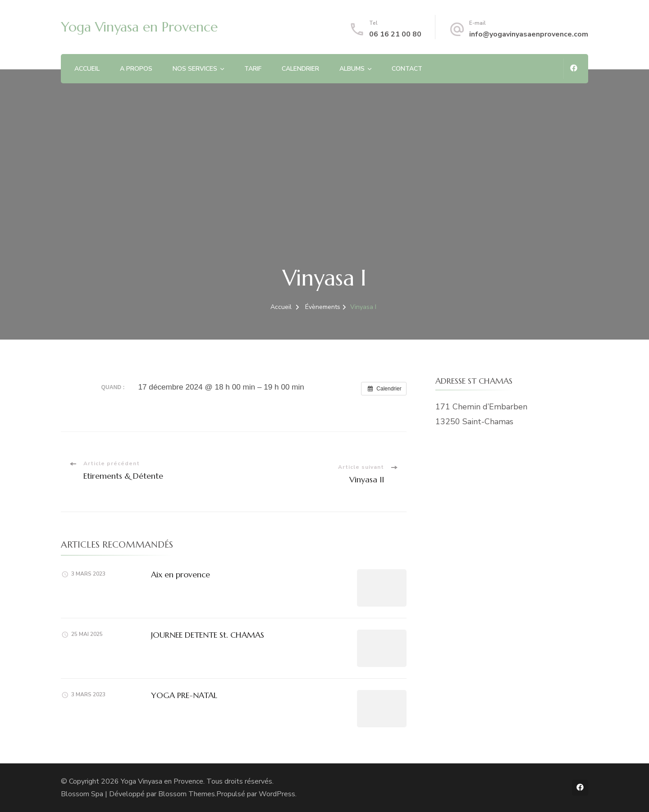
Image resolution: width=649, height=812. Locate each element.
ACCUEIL (87, 69)
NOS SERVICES (195, 69)
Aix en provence (181, 574)
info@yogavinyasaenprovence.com (529, 34)
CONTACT (407, 69)
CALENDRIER (300, 69)
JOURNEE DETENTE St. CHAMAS (208, 635)
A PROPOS (136, 69)
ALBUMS (352, 69)
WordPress (277, 794)
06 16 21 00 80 (395, 34)
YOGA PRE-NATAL (184, 695)
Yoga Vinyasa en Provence (139, 27)
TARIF (253, 69)
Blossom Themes (187, 794)
